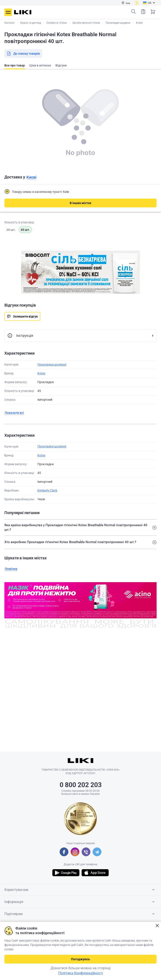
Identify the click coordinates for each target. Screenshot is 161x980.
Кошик (153, 12)
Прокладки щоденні (52, 364)
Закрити (157, 926)
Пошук (134, 12)
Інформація (80, 902)
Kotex (41, 373)
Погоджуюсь (80, 959)
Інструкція (20, 336)
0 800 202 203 (81, 785)
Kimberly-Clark (47, 490)
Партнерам (80, 914)
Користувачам (80, 890)
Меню (8, 12)
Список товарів (143, 12)
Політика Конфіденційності (81, 973)
